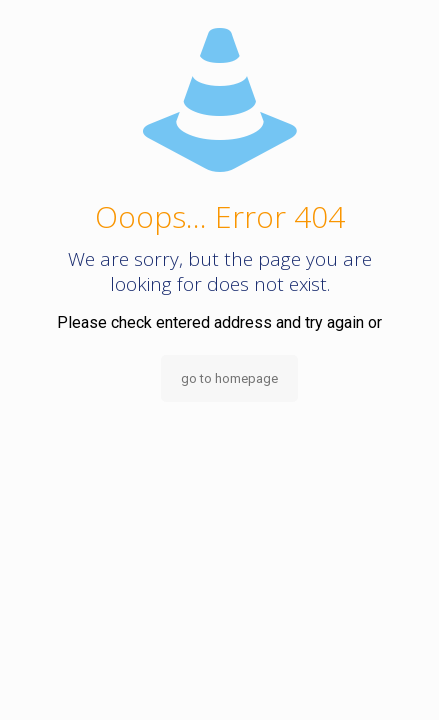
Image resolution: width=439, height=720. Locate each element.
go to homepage (229, 378)
